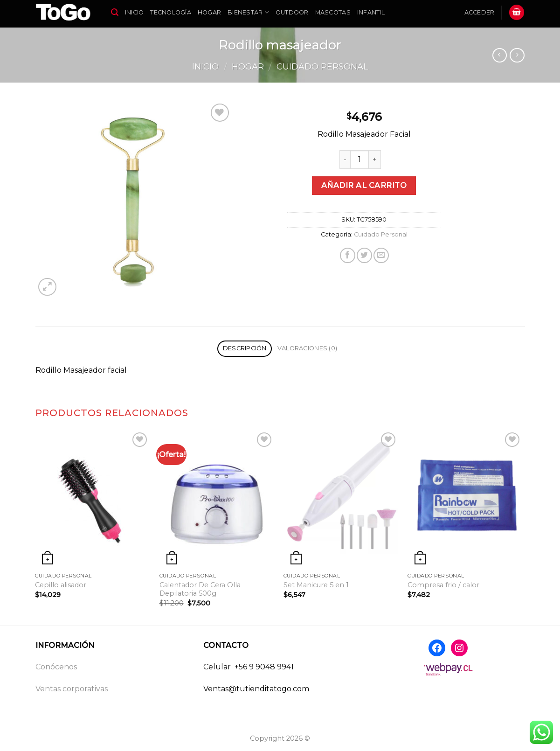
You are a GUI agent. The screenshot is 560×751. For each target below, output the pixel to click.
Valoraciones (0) (307, 348)
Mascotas (333, 12)
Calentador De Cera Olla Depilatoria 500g (200, 589)
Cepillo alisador (61, 585)
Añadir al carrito (364, 185)
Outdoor (292, 12)
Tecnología (171, 12)
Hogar (209, 12)
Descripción (245, 348)
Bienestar (248, 12)
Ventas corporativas (72, 689)
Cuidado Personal (322, 66)
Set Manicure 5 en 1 (316, 585)
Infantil (371, 12)
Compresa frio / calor (443, 585)
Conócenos (56, 667)
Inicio (135, 12)
